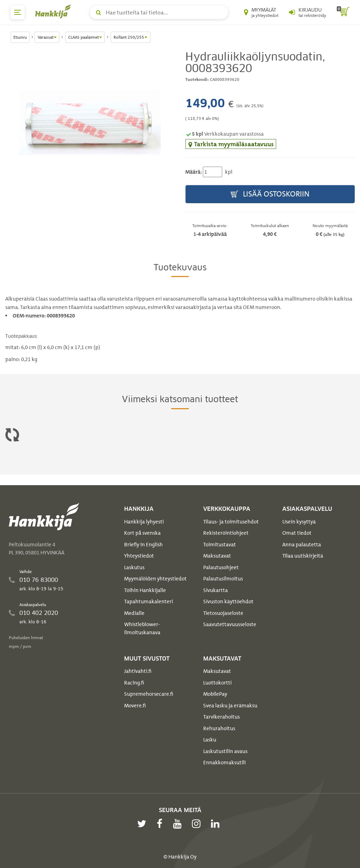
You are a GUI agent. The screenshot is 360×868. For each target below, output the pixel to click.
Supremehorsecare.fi (149, 694)
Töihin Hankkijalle (145, 590)
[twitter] (143, 824)
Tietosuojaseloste (223, 613)
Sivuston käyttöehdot (228, 602)
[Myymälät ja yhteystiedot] (261, 12)
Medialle (134, 613)
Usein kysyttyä (299, 522)
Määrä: (194, 172)
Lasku (210, 740)
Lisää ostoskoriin (270, 194)
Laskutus (134, 567)
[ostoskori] (343, 12)
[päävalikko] (18, 12)
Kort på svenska (142, 533)
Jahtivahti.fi (138, 671)
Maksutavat (217, 556)
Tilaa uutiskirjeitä (303, 556)
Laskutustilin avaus (225, 751)
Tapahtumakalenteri (149, 602)
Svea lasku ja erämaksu (230, 706)
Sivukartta (216, 590)
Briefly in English (143, 545)
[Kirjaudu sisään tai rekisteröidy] (308, 12)
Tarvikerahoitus (221, 717)
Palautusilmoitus (223, 579)
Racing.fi (134, 683)
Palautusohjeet (221, 567)
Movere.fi (135, 706)
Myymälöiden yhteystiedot (155, 579)
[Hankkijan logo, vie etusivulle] (54, 11)
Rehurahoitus (219, 728)
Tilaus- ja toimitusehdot (231, 522)
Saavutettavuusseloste (230, 624)
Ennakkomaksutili (224, 763)
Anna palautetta (302, 545)
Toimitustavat (220, 545)
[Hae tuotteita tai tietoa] (159, 12)
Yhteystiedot (139, 556)
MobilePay (215, 694)
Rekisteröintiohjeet (226, 533)
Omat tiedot (297, 533)
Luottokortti (217, 683)
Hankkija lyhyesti (144, 522)
